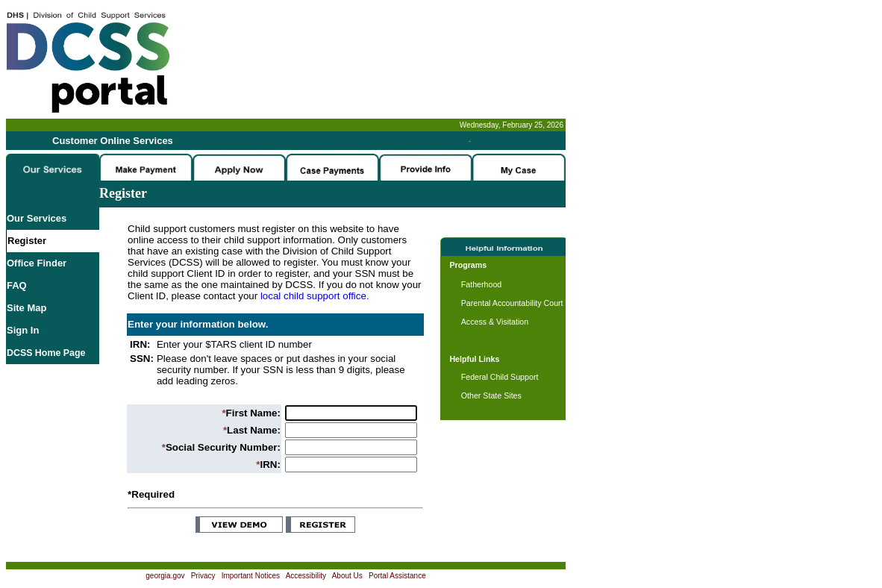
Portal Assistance (397, 576)
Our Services (37, 218)
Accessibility (306, 576)
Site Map (26, 308)
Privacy (203, 576)
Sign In (23, 330)
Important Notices (251, 576)
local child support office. (315, 296)
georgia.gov (165, 576)
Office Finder (37, 263)
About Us (347, 576)
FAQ (17, 285)
